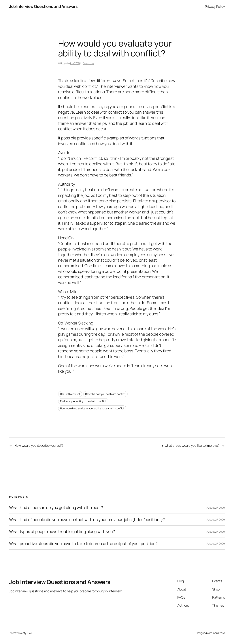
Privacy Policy (215, 6)
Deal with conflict (70, 394)
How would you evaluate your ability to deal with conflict (92, 408)
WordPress (219, 633)
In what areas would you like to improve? (190, 445)
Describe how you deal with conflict (105, 394)
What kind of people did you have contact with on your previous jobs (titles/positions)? (87, 520)
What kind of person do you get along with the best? (56, 508)
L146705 (75, 63)
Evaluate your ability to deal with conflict (83, 401)
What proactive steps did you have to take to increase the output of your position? (83, 544)
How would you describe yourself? (39, 445)
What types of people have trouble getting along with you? (62, 532)
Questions (88, 63)
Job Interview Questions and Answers (43, 6)
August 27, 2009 (216, 508)
